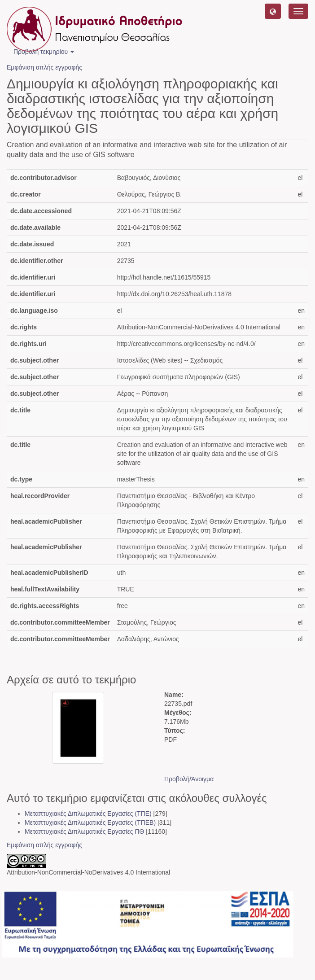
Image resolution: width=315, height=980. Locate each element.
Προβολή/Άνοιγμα (189, 779)
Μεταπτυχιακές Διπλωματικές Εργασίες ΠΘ (84, 831)
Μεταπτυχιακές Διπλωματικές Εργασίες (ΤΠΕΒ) (90, 822)
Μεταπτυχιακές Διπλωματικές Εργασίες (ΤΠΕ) (88, 814)
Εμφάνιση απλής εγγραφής (44, 67)
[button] (273, 11)
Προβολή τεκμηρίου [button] (44, 52)
